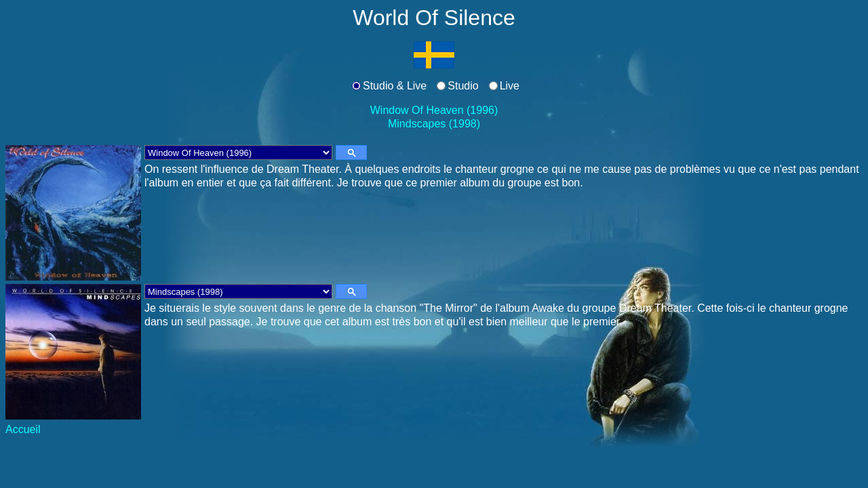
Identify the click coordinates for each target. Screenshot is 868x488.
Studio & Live (395, 86)
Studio (463, 86)
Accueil (23, 429)
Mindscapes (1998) (434, 124)
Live (510, 86)
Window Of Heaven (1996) (434, 110)
